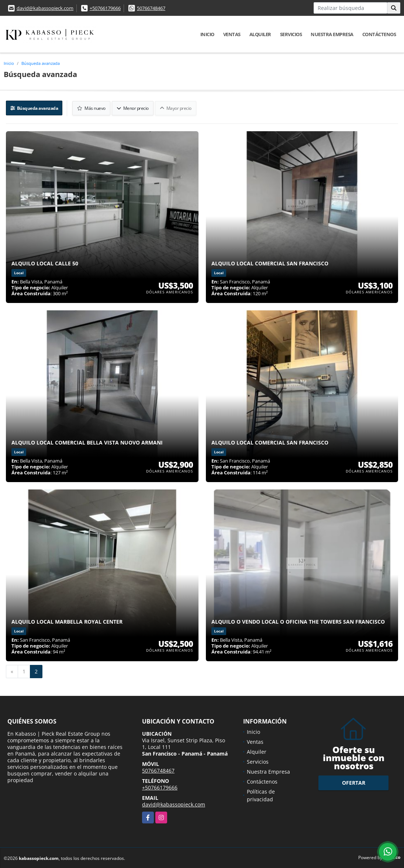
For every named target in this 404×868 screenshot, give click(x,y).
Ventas (232, 34)
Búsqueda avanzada (41, 63)
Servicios (291, 34)
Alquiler (260, 34)
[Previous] (12, 670)
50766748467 (151, 8)
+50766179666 (105, 8)
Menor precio (133, 107)
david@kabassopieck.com (45, 8)
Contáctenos (379, 34)
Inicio (207, 34)
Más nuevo (92, 107)
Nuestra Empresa (332, 34)
